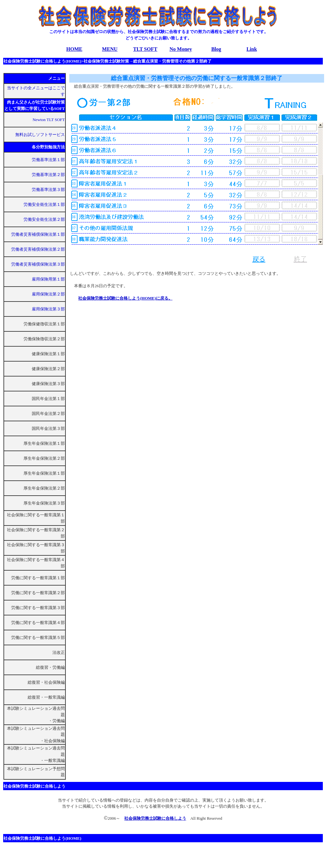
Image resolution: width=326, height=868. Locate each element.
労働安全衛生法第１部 (44, 204)
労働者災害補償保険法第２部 (38, 249)
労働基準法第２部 (48, 175)
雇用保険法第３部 (48, 309)
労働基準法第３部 (48, 190)
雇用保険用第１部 (48, 279)
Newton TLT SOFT (49, 120)
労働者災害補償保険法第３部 (38, 264)
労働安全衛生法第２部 (44, 219)
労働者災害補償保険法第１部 (38, 234)
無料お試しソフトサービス (40, 135)
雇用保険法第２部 (48, 294)
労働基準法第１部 (48, 160)
